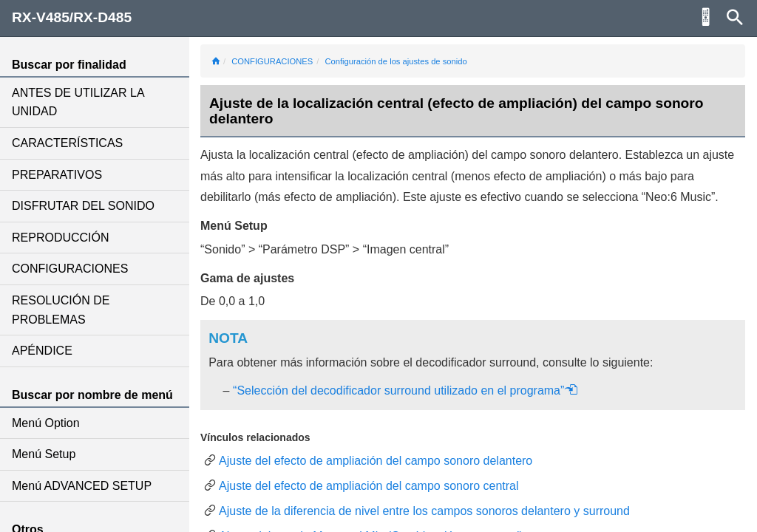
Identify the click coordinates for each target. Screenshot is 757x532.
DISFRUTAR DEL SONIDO (83, 206)
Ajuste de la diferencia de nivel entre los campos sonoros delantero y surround (424, 511)
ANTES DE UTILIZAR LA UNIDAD (78, 102)
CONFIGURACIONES (70, 269)
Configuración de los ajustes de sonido (396, 61)
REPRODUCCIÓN (61, 238)
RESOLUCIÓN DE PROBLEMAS (61, 310)
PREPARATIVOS (57, 175)
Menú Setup (44, 454)
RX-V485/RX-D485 (72, 17)
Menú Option (46, 423)
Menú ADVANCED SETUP (82, 486)
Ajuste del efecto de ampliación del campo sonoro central (369, 486)
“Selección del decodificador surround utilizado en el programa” (405, 391)
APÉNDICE (42, 351)
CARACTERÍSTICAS (67, 143)
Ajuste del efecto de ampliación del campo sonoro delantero (376, 461)
